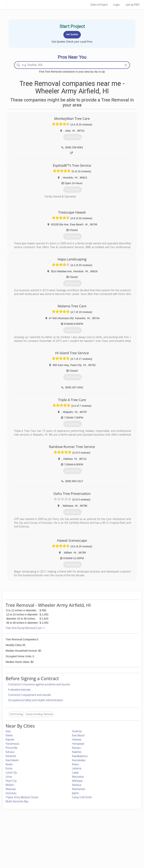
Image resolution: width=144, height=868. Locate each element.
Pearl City (11, 781)
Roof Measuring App (63, 841)
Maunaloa (78, 777)
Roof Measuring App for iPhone (69, 845)
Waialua (77, 785)
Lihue (9, 777)
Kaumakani (12, 760)
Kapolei (10, 739)
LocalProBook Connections (115, 845)
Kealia (9, 764)
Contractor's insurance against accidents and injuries (39, 684)
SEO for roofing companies (115, 850)
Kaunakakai (79, 760)
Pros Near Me (22, 837)
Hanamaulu (12, 744)
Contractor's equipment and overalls (30, 695)
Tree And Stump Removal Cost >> (25, 628)
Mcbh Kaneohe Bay (17, 801)
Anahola (77, 731)
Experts (56, 837)
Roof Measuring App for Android (69, 850)
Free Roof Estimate (25, 845)
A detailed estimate (19, 690)
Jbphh (75, 793)
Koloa (75, 764)
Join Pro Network (61, 833)
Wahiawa (77, 781)
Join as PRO (132, 5)
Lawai (75, 772)
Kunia (9, 768)
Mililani (10, 785)
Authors (105, 841)
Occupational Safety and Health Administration (36, 700)
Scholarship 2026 (110, 833)
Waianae (11, 789)
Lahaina (77, 768)
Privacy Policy (108, 837)
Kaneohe (11, 756)
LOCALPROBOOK (25, 5)
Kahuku (76, 748)
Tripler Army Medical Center (22, 797)
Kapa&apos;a (80, 756)
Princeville (12, 748)
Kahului (10, 752)
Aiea (8, 731)
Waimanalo (79, 789)
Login (116, 5)
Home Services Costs (26, 833)
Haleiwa (77, 739)
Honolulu (11, 793)
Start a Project (99, 5)
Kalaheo (77, 752)
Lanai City (11, 772)
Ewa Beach (78, 735)
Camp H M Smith (82, 797)
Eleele (9, 735)
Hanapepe (78, 744)
